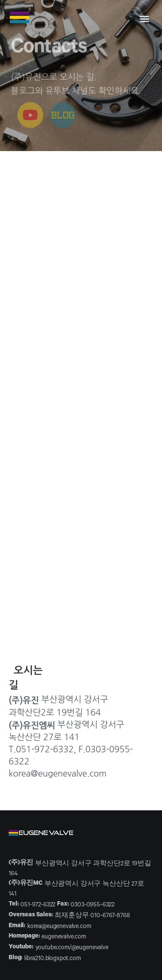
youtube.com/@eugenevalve (72, 948)
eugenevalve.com (64, 938)
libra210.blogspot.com (52, 959)
